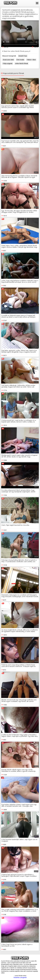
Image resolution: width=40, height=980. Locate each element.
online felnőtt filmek (21, 64)
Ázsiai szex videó (8, 60)
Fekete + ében (31, 60)
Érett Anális (20, 60)
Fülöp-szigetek (8, 64)
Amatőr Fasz (23, 56)
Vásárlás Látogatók (20, 977)
